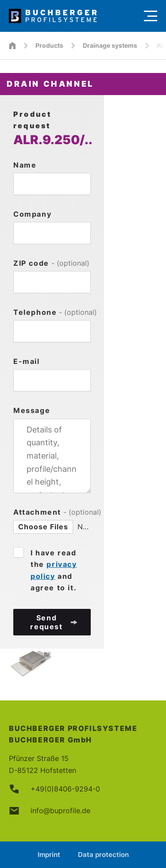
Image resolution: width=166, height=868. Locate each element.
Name (25, 165)
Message (32, 410)
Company (32, 214)
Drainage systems (110, 45)
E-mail (27, 361)
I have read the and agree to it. (54, 570)
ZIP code (51, 263)
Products (49, 45)
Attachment (52, 512)
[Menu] (151, 16)
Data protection (103, 855)
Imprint (49, 855)
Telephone (52, 312)
